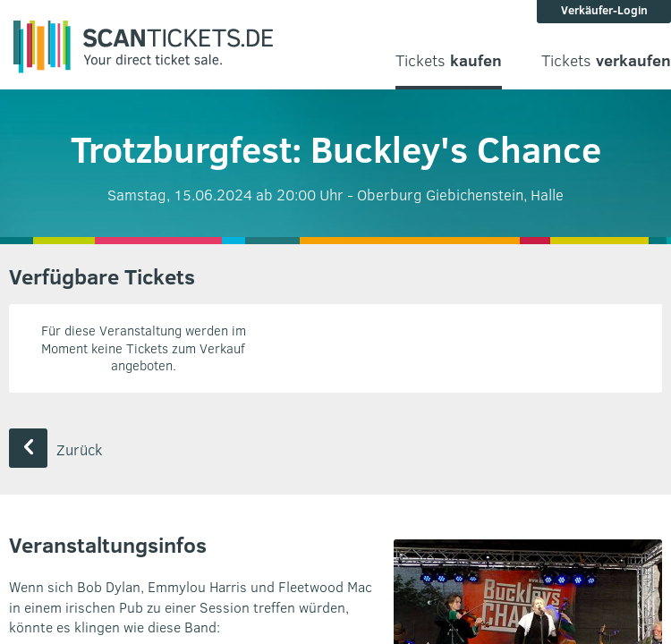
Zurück (55, 449)
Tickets (449, 60)
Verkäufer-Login (604, 10)
